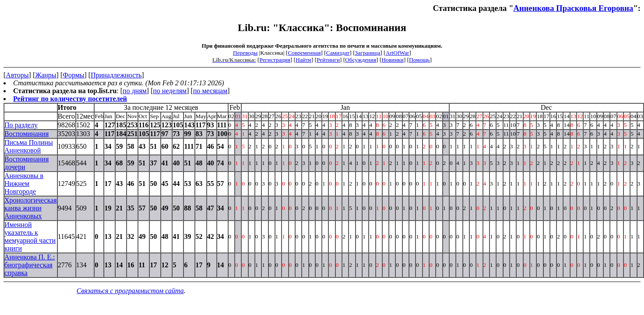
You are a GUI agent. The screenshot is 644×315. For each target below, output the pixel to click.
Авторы (17, 75)
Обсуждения (361, 60)
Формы (73, 75)
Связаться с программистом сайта (130, 291)
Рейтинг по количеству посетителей (70, 99)
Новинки (392, 60)
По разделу (21, 125)
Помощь (419, 60)
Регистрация (275, 60)
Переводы (245, 53)
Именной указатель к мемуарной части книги (30, 236)
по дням (135, 91)
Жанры (46, 75)
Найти (303, 60)
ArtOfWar (398, 53)
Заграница (368, 53)
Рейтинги (328, 60)
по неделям (170, 91)
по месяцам (210, 91)
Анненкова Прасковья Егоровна (574, 8)
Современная (304, 53)
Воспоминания (26, 134)
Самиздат (338, 53)
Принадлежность (116, 75)
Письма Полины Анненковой (29, 146)
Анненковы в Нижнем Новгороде (24, 184)
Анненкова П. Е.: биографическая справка (30, 265)
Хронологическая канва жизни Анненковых (31, 208)
